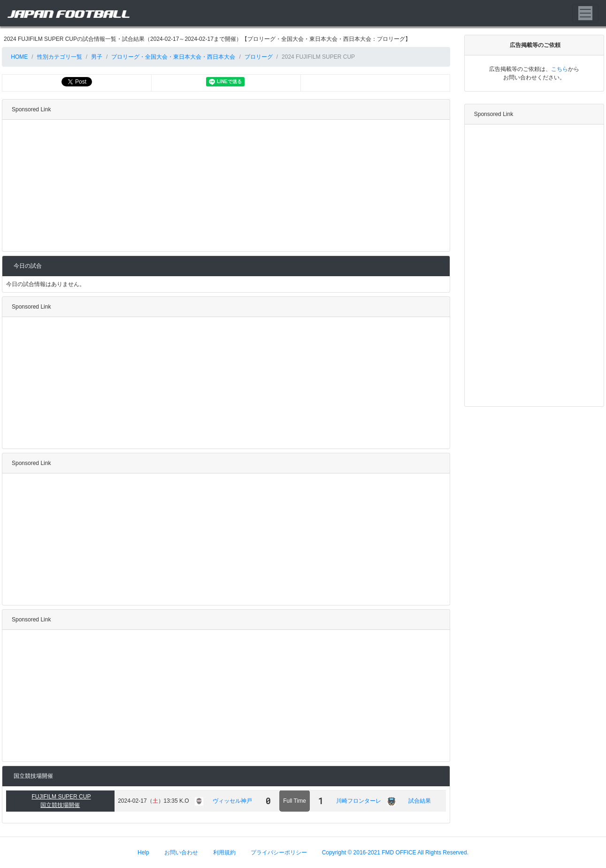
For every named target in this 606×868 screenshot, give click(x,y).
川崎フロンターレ (359, 801)
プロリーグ (259, 57)
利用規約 (224, 852)
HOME (19, 57)
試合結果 (420, 801)
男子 (97, 57)
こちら (560, 69)
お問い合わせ (181, 852)
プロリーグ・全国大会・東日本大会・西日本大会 (173, 57)
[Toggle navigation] (585, 13)
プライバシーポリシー (279, 852)
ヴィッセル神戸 (232, 801)
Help (143, 852)
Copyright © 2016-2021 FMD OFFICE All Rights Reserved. (395, 852)
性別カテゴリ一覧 (60, 57)
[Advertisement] (224, 186)
